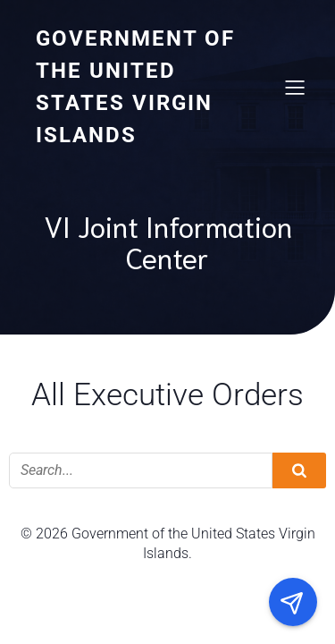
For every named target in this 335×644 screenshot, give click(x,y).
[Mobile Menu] (295, 87)
